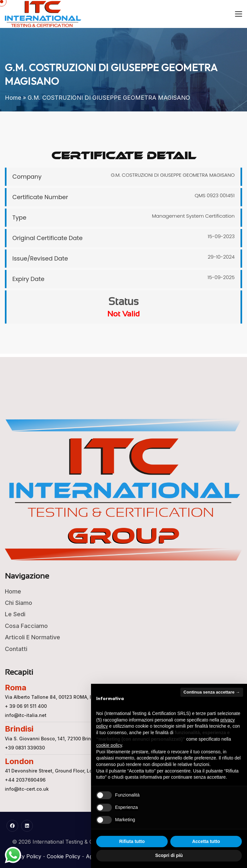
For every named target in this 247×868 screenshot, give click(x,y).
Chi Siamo (19, 603)
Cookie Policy (64, 856)
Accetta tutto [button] (206, 841)
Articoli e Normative (32, 637)
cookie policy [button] (109, 745)
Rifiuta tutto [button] (132, 841)
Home (13, 98)
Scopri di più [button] (169, 855)
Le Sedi (15, 614)
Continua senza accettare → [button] (212, 692)
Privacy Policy (24, 856)
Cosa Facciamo (26, 626)
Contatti (16, 649)
